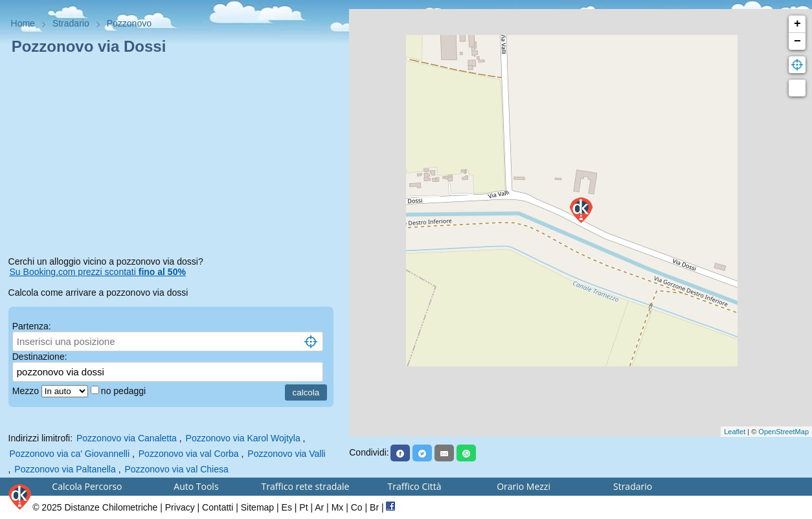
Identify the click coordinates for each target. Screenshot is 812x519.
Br (374, 507)
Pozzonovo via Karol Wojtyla (243, 438)
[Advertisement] (175, 158)
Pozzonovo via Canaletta (127, 438)
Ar (319, 507)
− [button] (797, 41)
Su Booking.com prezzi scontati (98, 272)
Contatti (218, 507)
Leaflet (735, 432)
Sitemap (257, 507)
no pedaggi (125, 391)
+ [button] (797, 24)
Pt (303, 507)
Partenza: (32, 326)
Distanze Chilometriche (111, 507)
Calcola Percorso (87, 486)
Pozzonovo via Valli (286, 454)
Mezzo (27, 391)
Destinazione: (40, 357)
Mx (338, 507)
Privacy (180, 507)
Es (287, 507)
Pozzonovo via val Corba (189, 454)
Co (357, 507)
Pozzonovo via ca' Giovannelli (70, 454)
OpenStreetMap (784, 432)
